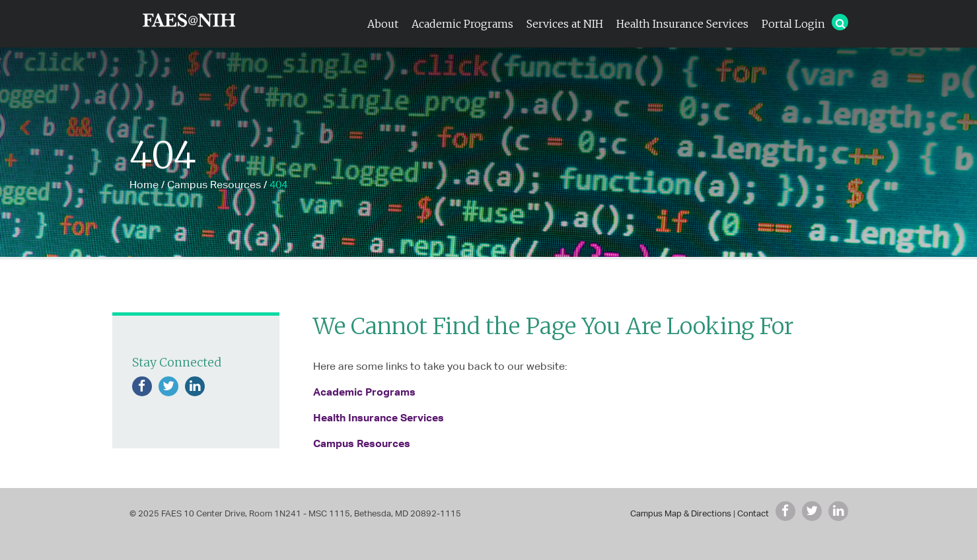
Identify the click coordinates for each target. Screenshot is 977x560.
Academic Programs (462, 24)
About (383, 24)
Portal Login (793, 24)
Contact (753, 513)
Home (144, 185)
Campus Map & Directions (681, 513)
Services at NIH (565, 24)
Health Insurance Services (682, 24)
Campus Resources (214, 185)
